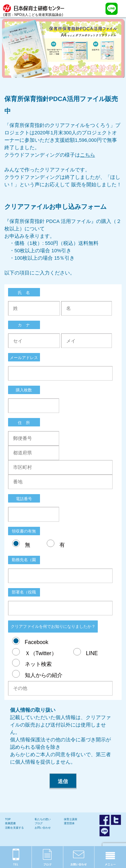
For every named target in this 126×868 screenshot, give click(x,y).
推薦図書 (10, 823)
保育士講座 (71, 819)
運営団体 (69, 823)
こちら (88, 155)
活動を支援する (14, 828)
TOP (8, 819)
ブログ (39, 823)
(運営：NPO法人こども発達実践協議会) (35, 8)
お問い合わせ (43, 828)
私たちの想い (43, 819)
